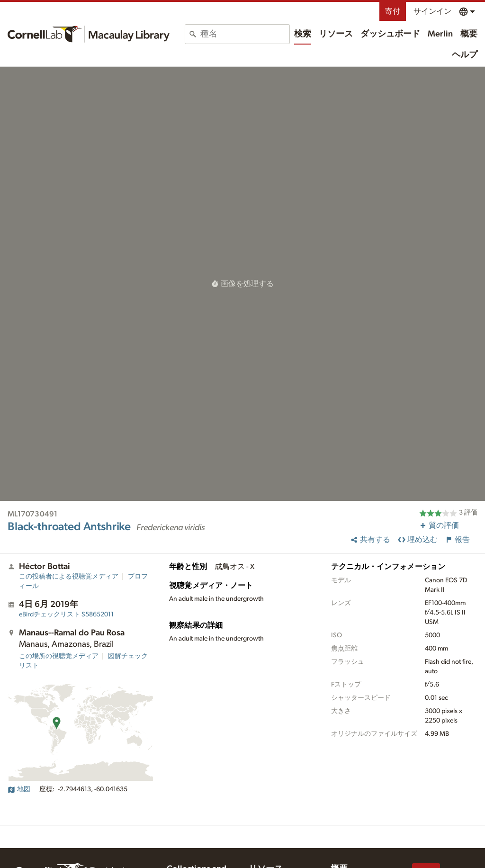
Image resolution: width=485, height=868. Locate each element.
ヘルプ (465, 55)
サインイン (432, 11)
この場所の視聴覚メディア (59, 656)
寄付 (393, 11)
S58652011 (66, 615)
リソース (336, 34)
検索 (303, 34)
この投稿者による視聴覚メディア (69, 577)
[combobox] (245, 34)
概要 (469, 34)
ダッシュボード (390, 34)
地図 (19, 789)
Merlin (440, 34)
